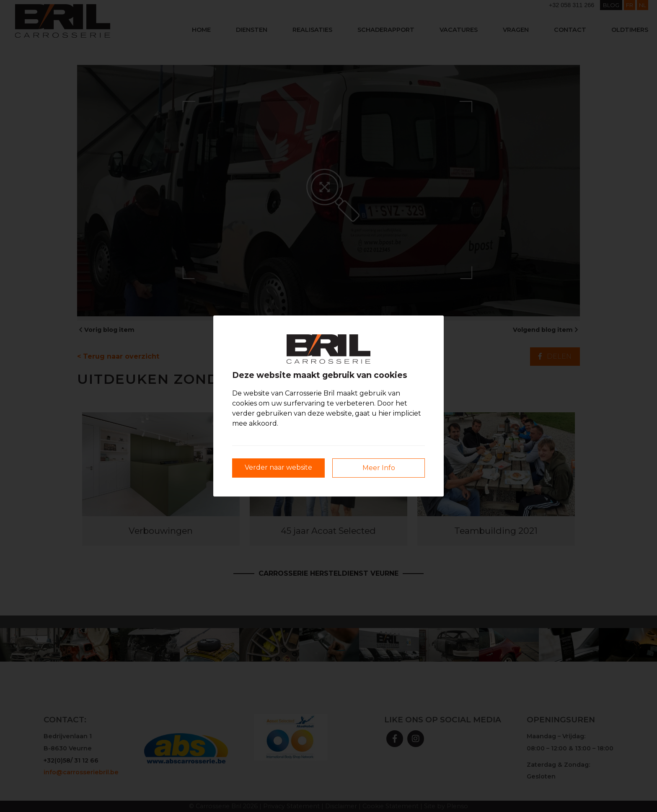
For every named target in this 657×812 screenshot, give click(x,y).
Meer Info (379, 468)
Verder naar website (278, 467)
